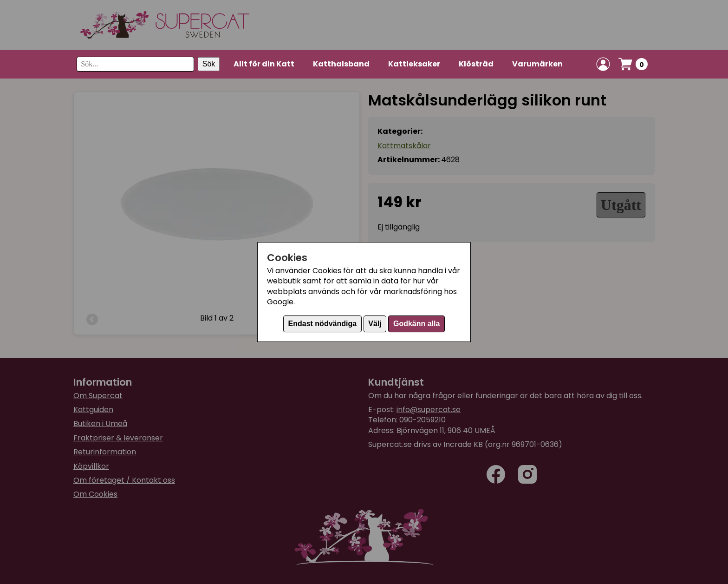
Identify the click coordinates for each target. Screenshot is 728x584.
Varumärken (537, 64)
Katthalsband (341, 64)
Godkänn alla (416, 324)
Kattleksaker (414, 64)
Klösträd (476, 64)
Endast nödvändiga (323, 324)
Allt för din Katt (264, 64)
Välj (375, 324)
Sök (209, 64)
